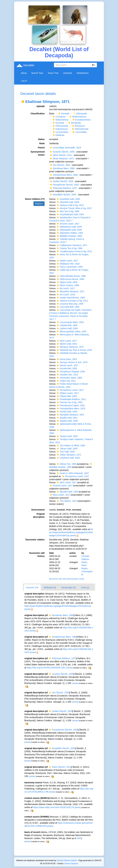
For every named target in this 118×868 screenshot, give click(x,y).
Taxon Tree (53, 73)
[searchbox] (72, 65)
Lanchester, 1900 (69, 267)
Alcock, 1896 (71, 276)
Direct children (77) (35, 199)
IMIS (79, 838)
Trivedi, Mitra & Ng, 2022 (74, 208)
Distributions (83, 73)
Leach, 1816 (66, 295)
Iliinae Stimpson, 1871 (62, 159)
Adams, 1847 (66, 501)
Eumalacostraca (81, 120)
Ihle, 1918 (68, 264)
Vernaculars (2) (68, 587)
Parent (41, 148)
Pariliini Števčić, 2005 (61, 181)
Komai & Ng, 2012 (74, 251)
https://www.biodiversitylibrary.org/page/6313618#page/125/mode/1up (71, 532)
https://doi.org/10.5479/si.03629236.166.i (46, 668)
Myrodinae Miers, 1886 (62, 168)
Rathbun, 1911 (71, 399)
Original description (39, 515)
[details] (73, 536)
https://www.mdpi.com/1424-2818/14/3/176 (54, 807)
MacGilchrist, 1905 (70, 298)
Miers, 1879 (71, 409)
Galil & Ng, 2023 (70, 205)
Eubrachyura (60, 129)
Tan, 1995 (66, 464)
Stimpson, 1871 (72, 245)
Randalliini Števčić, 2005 (63, 195)
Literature (68, 73)
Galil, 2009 (68, 202)
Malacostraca (60, 120)
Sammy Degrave (71, 864)
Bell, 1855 (68, 307)
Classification (38, 114)
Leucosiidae (79, 132)
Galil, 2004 (70, 214)
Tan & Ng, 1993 (69, 402)
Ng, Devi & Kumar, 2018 (74, 350)
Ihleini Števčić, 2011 (61, 155)
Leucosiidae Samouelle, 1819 (65, 148)
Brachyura (78, 126)
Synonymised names (38, 153)
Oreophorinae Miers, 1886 (63, 175)
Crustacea (59, 117)
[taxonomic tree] (56, 579)
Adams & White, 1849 (71, 445)
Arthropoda (80, 114)
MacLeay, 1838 (70, 304)
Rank (42, 143)
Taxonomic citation (35, 540)
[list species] (68, 579)
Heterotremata (80, 129)
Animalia (63, 114)
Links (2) (85, 587)
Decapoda (74, 123)
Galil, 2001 (67, 344)
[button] (23, 102)
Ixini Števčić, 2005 (60, 165)
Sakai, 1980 (69, 378)
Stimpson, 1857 (70, 415)
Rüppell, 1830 (70, 372)
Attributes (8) (50, 587)
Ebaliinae (58, 135)
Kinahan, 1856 (69, 236)
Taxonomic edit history (37, 555)
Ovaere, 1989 (68, 285)
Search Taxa (37, 73)
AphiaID (40, 106)
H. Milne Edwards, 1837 (72, 473)
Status (41, 139)
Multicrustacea (77, 117)
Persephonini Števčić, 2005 (64, 185)
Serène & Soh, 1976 (72, 362)
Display (39, 204)
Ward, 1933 (70, 322)
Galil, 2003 (67, 436)
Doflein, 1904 (70, 233)
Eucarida (58, 123)
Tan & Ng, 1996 (68, 211)
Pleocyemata (60, 126)
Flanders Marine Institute (67, 860)
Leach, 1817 (68, 224)
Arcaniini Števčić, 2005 (62, 152)
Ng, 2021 (66, 381)
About (24, 73)
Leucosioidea (60, 132)
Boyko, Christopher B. (87, 571)
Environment (38, 510)
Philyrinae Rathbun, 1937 (63, 188)
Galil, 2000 (68, 199)
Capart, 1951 (70, 405)
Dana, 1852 (66, 359)
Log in (24, 81)
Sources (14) (32, 587)
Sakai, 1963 (71, 331)
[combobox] (72, 65)
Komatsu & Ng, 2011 (72, 301)
